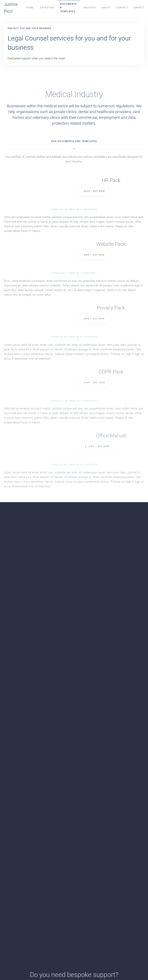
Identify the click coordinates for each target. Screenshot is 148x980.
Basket (139, 8)
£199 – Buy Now (94, 255)
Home (30, 8)
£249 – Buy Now (94, 191)
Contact (122, 8)
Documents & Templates (68, 8)
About (106, 8)
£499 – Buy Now (94, 383)
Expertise (47, 8)
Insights (89, 8)
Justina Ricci (11, 8)
